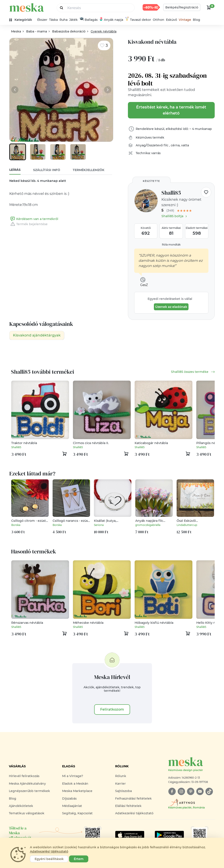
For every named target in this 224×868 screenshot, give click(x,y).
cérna (175, 145)
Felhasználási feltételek (133, 798)
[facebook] (172, 791)
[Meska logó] (192, 765)
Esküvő (172, 20)
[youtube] (200, 791)
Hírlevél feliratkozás (24, 776)
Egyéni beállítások (49, 859)
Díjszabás (69, 798)
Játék (73, 20)
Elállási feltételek (128, 806)
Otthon (159, 20)
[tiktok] (209, 791)
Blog (197, 20)
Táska (53, 20)
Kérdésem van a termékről (34, 219)
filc (166, 145)
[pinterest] (191, 791)
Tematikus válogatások (27, 813)
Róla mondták (171, 245)
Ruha (64, 20)
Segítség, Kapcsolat (77, 813)
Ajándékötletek (21, 806)
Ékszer (42, 20)
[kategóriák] (22, 20)
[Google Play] (130, 835)
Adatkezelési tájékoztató (134, 813)
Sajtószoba (123, 791)
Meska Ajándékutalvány (27, 784)
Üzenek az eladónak (171, 307)
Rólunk (121, 776)
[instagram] (181, 791)
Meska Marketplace (77, 791)
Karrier (120, 784)
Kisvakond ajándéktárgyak (37, 335)
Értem (79, 859)
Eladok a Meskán (75, 784)
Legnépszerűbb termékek (29, 791)
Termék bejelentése (28, 224)
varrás (156, 153)
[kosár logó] (209, 7)
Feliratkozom (112, 709)
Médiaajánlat (72, 806)
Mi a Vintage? (73, 776)
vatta (185, 145)
